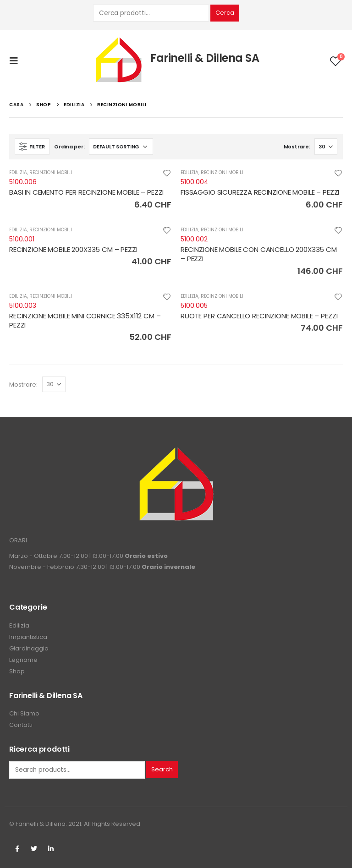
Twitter (34, 849)
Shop (17, 671)
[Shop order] (121, 147)
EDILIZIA (18, 172)
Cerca (225, 13)
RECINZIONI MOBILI (51, 172)
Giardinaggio (29, 648)
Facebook (17, 849)
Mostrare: (297, 147)
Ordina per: (69, 147)
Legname (23, 660)
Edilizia (19, 625)
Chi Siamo (24, 713)
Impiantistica (28, 637)
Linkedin (51, 849)
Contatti (21, 725)
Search (162, 769)
